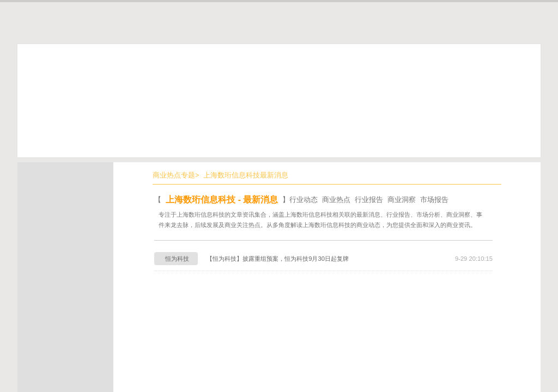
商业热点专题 (174, 175)
